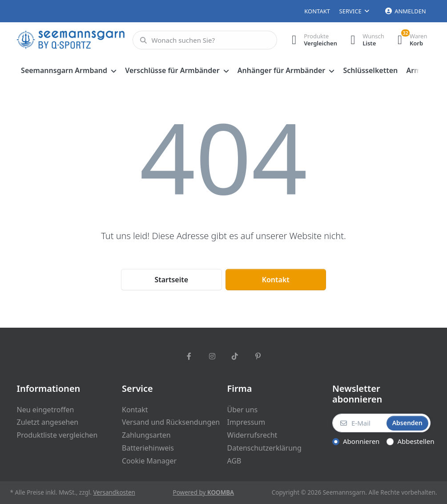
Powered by (204, 492)
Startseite (171, 280)
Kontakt (317, 11)
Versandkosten (114, 492)
